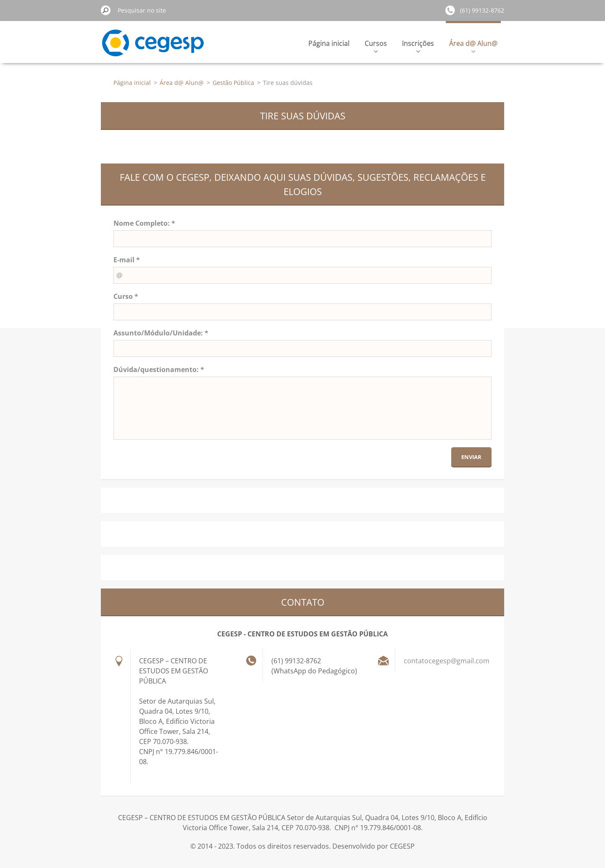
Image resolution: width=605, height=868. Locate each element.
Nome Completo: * (144, 223)
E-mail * (127, 260)
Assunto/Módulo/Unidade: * (161, 333)
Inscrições (418, 46)
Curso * (126, 296)
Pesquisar (106, 10)
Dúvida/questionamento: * (159, 369)
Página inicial (329, 43)
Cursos (376, 46)
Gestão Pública (233, 83)
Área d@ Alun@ (473, 46)
